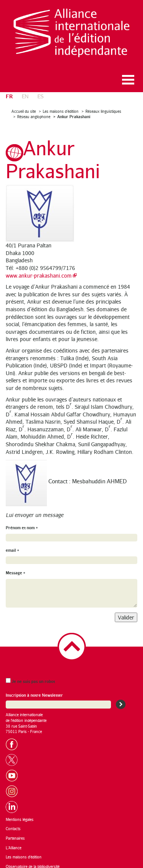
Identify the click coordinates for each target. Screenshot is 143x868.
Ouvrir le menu (128, 74)
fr (9, 90)
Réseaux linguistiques (103, 106)
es (40, 91)
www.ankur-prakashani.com (39, 270)
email (12, 545)
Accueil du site (24, 106)
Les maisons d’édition (61, 106)
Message (15, 568)
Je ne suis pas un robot (30, 676)
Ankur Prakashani (74, 111)
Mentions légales (20, 814)
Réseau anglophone (34, 112)
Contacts (13, 824)
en (25, 91)
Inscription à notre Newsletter (34, 690)
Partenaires (15, 833)
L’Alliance (14, 842)
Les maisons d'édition (24, 852)
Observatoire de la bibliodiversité (33, 861)
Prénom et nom (22, 522)
